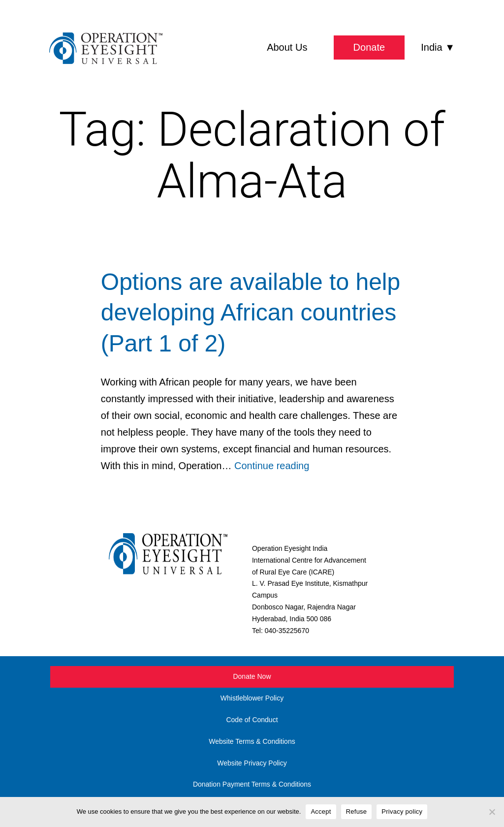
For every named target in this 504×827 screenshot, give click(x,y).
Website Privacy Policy (252, 763)
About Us (287, 47)
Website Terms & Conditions (252, 741)
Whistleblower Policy (252, 698)
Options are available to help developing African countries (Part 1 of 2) (251, 313)
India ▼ (438, 47)
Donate (369, 47)
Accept (321, 811)
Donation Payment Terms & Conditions (252, 784)
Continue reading (272, 466)
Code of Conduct (252, 720)
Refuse (357, 811)
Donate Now (252, 676)
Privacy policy (402, 811)
